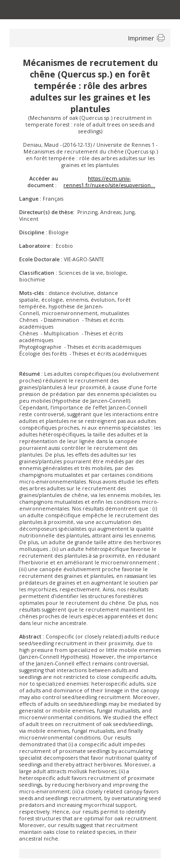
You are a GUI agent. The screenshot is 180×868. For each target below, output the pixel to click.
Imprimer (141, 38)
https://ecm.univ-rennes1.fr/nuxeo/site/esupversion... (109, 182)
